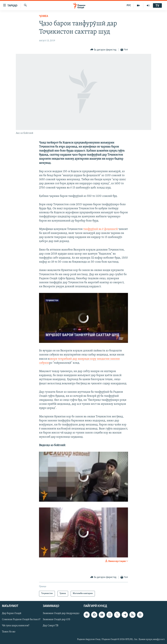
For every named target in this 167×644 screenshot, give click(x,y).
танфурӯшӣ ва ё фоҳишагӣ (101, 229)
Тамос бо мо (9, 632)
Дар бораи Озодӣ (12, 613)
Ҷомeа (44, 16)
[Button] (103, 50)
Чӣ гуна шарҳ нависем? (16, 626)
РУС (129, 5)
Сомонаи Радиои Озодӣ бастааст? (21, 619)
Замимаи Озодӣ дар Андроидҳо (61, 613)
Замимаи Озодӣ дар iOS (56, 619)
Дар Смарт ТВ (51, 626)
